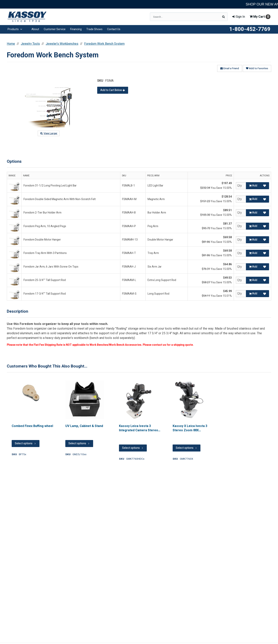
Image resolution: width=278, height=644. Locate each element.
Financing (76, 29)
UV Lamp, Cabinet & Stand (84, 426)
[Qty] (241, 186)
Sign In (239, 17)
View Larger (49, 133)
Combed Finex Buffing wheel (32, 426)
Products (15, 29)
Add (253, 186)
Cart (260, 17)
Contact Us (114, 29)
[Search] (223, 17)
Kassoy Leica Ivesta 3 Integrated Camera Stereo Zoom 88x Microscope (139, 428)
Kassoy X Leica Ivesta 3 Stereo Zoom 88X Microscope (190, 428)
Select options (26, 443)
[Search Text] (189, 17)
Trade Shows (94, 29)
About (35, 29)
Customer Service (55, 29)
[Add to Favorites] (265, 186)
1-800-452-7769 (250, 29)
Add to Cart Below (113, 90)
